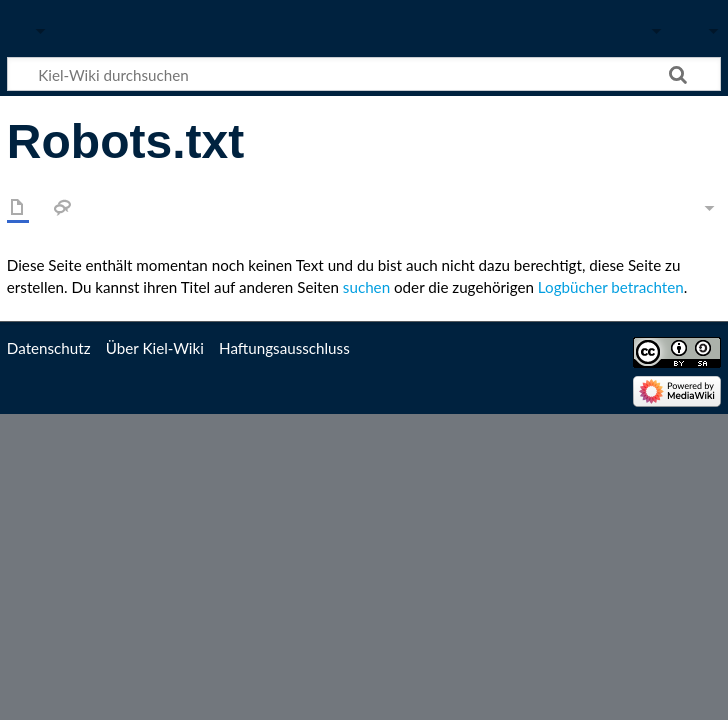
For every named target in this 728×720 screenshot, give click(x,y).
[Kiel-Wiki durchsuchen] (364, 74)
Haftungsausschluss (284, 348)
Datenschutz (49, 348)
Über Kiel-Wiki (155, 348)
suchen (366, 287)
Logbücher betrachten (611, 287)
